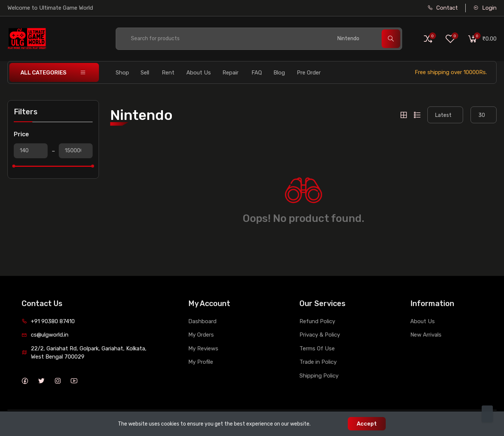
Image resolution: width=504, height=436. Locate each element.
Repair (230, 73)
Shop (122, 73)
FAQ (257, 73)
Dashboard (202, 321)
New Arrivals (426, 335)
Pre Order (309, 73)
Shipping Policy (319, 376)
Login (485, 8)
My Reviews (203, 349)
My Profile (201, 362)
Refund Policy (317, 321)
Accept (367, 424)
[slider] (14, 166)
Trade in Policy (318, 362)
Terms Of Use (317, 349)
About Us (199, 73)
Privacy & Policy (320, 335)
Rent (168, 73)
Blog (279, 73)
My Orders (201, 335)
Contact (443, 8)
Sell (145, 73)
